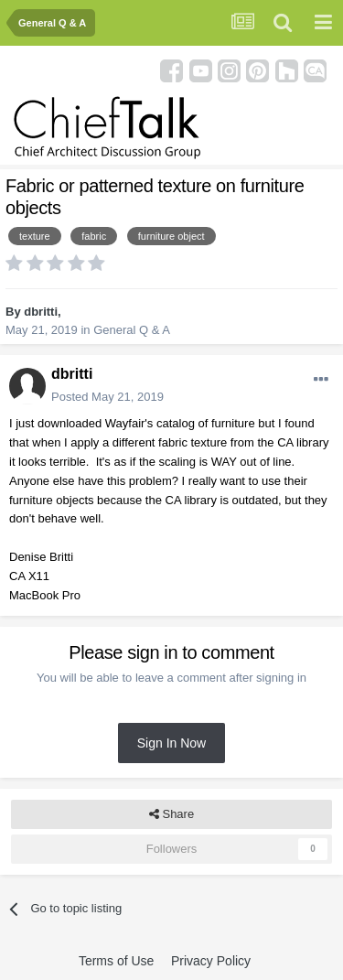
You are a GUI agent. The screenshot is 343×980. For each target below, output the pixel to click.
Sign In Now (171, 743)
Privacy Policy (211, 961)
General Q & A (132, 330)
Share (171, 814)
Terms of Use (116, 961)
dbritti (41, 312)
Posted (107, 397)
